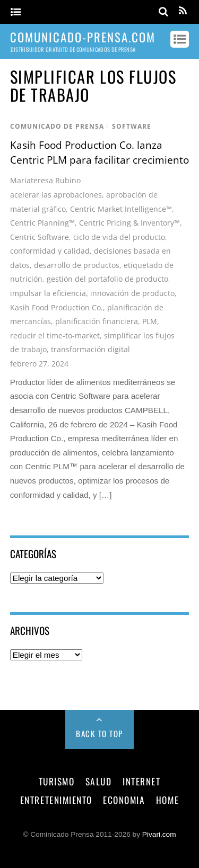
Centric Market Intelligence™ (121, 209)
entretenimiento (56, 800)
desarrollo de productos (77, 265)
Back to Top (99, 733)
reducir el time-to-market (55, 335)
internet (141, 781)
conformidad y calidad (50, 251)
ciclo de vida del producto (119, 237)
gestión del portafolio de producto (107, 279)
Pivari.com (159, 834)
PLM (150, 321)
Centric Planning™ (42, 223)
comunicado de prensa (57, 126)
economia (124, 800)
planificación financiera (97, 321)
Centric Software (40, 237)
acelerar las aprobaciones (56, 195)
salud (99, 781)
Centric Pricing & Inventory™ (129, 223)
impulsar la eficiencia (48, 293)
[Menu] (16, 12)
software (132, 126)
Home (167, 800)
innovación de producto (132, 293)
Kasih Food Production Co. (57, 307)
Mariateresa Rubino (45, 180)
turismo (57, 781)
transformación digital (90, 349)
